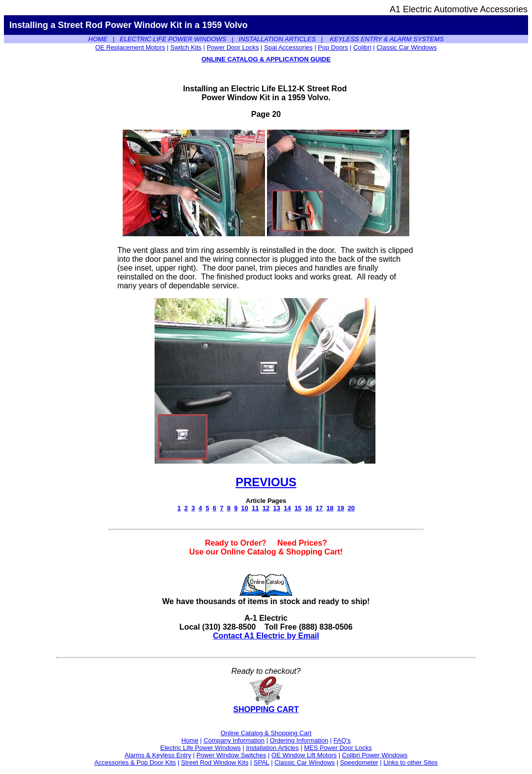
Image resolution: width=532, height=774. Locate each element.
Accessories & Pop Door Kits (135, 762)
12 (266, 508)
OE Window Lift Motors (304, 755)
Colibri (362, 47)
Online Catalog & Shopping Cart (266, 733)
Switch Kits (186, 47)
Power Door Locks (233, 47)
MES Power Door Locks (338, 748)
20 (351, 508)
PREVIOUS (266, 482)
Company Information (234, 740)
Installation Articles (272, 748)
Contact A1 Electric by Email (266, 636)
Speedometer (359, 762)
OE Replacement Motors (130, 47)
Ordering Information (299, 740)
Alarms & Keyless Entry (158, 755)
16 (309, 508)
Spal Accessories (288, 47)
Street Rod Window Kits (215, 762)
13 (276, 508)
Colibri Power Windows (375, 755)
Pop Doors (333, 47)
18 (330, 508)
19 (341, 508)
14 (287, 508)
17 (319, 508)
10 (244, 508)
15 (298, 508)
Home (190, 740)
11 (255, 508)
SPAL (262, 762)
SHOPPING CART (266, 706)
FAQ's (342, 740)
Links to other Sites (411, 762)
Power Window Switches (231, 755)
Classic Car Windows (407, 47)
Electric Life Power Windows (201, 748)
